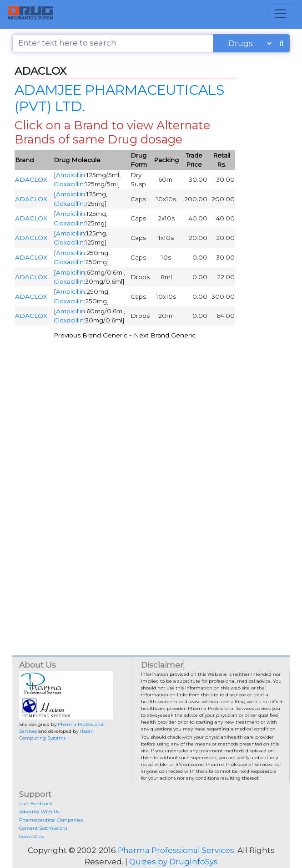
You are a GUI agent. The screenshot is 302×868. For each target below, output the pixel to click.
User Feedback (36, 804)
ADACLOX (31, 179)
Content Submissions (43, 828)
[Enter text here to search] (113, 43)
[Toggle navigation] (281, 14)
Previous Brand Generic (91, 335)
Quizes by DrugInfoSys (174, 862)
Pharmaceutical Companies (51, 820)
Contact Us (31, 836)
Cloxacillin (69, 184)
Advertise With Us (39, 812)
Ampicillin (70, 175)
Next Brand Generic (165, 335)
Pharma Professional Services (176, 850)
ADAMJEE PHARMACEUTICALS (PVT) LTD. (119, 98)
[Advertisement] (151, 409)
